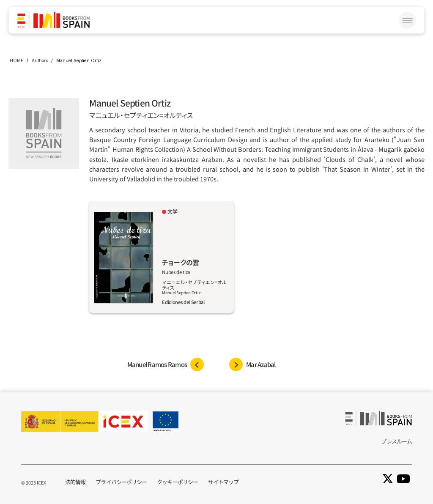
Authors (40, 60)
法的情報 (75, 482)
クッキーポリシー (177, 482)
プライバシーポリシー (121, 482)
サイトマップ (223, 482)
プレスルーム (396, 441)
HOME (16, 60)
